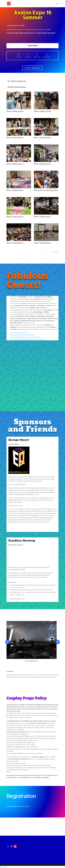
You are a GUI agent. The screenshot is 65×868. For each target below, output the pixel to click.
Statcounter (3, 867)
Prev (7, 642)
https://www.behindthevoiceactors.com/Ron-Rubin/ (25, 337)
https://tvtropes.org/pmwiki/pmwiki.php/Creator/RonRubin (27, 339)
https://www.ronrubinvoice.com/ (19, 333)
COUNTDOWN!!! (33, 46)
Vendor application (33, 68)
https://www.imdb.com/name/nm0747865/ (23, 335)
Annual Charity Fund (19, 587)
